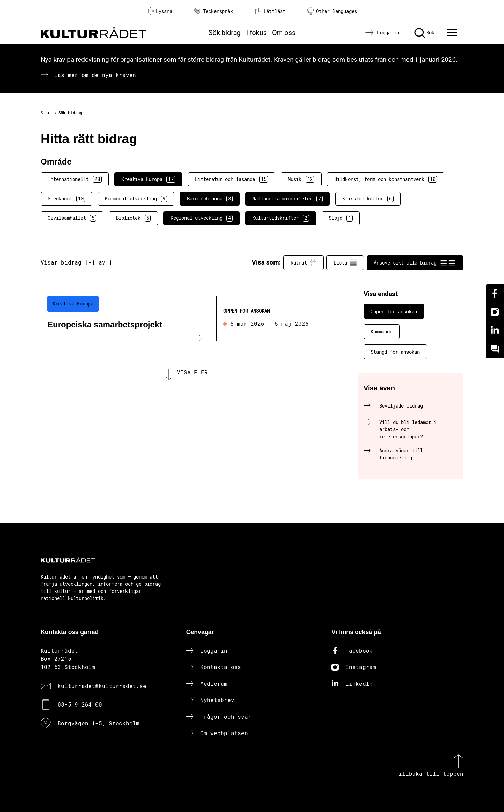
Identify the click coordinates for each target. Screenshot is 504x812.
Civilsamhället (72, 218)
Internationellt (75, 179)
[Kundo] (495, 349)
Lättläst (270, 11)
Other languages (332, 11)
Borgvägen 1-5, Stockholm (99, 723)
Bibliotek (133, 218)
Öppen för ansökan (394, 311)
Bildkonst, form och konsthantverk (386, 179)
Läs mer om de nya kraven (95, 75)
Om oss (284, 33)
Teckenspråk (213, 11)
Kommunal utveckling (136, 199)
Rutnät (303, 262)
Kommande (382, 332)
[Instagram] (495, 312)
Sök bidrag (225, 33)
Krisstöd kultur (368, 199)
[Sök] (424, 33)
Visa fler (192, 372)
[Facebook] (495, 294)
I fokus (256, 33)
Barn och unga (210, 199)
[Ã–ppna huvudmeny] (453, 33)
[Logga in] (382, 33)
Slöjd (341, 218)
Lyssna (160, 11)
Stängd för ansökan (395, 352)
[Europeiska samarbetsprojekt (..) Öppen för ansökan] (188, 318)
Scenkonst (66, 199)
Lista (345, 262)
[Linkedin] (495, 330)
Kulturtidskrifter (281, 218)
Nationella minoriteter (287, 199)
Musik (301, 179)
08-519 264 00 (80, 704)
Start (47, 113)
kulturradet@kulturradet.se (102, 686)
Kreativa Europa (148, 179)
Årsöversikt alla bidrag (415, 262)
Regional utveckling (202, 218)
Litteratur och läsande (232, 179)
